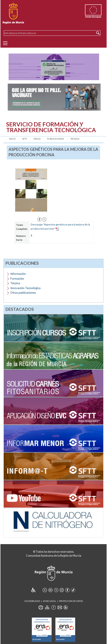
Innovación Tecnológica (25, 288)
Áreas (37, 139)
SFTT (25, 139)
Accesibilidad (32, 601)
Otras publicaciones (23, 293)
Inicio (12, 139)
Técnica (75, 139)
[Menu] (5, 43)
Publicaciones (55, 139)
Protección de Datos (71, 601)
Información (18, 274)
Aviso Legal (50, 601)
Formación (17, 279)
